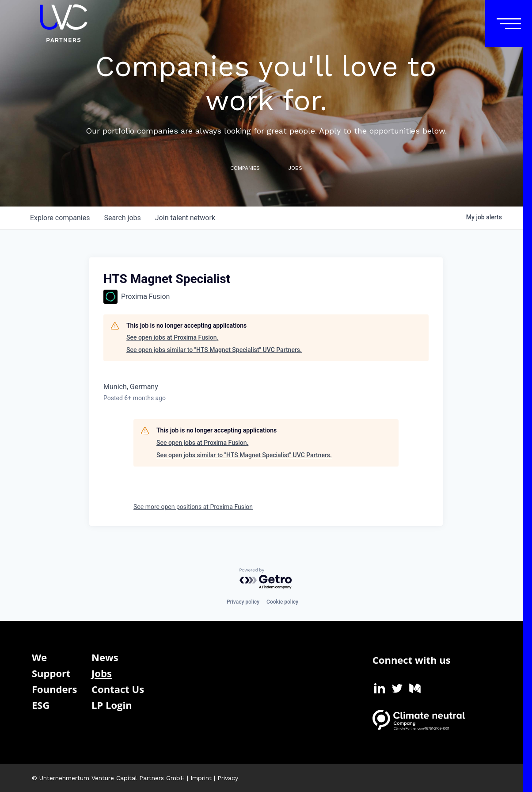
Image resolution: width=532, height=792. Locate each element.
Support (51, 673)
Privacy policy (243, 602)
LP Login (112, 705)
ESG (41, 705)
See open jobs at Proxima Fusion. (172, 337)
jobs (122, 218)
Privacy (228, 778)
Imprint (201, 778)
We (39, 657)
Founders (54, 689)
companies (60, 218)
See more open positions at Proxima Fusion (193, 507)
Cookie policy (282, 602)
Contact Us (118, 689)
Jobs (102, 673)
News (105, 657)
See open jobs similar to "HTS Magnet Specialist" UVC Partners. (214, 350)
